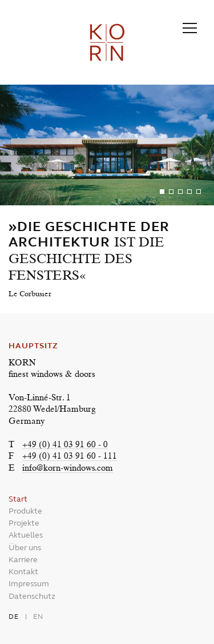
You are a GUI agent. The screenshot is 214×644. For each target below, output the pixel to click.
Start (18, 499)
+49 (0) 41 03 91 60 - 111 (70, 457)
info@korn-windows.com (68, 469)
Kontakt (23, 572)
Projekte (24, 523)
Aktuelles (26, 535)
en (38, 617)
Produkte (25, 511)
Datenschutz (32, 596)
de (14, 617)
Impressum (29, 584)
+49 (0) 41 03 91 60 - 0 (65, 445)
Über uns (25, 548)
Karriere (23, 560)
